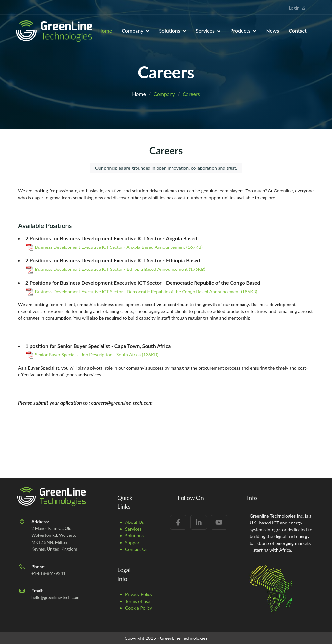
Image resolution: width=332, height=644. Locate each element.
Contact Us (136, 549)
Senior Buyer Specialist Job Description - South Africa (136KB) (92, 355)
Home (105, 31)
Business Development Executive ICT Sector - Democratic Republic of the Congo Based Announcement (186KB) (142, 291)
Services (205, 31)
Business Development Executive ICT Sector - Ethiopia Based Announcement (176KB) (116, 269)
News (272, 31)
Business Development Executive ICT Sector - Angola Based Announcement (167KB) (114, 247)
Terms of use (138, 601)
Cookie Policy (139, 608)
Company (132, 31)
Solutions (170, 31)
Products (240, 31)
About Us (135, 522)
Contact (298, 31)
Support (133, 542)
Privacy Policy (139, 594)
